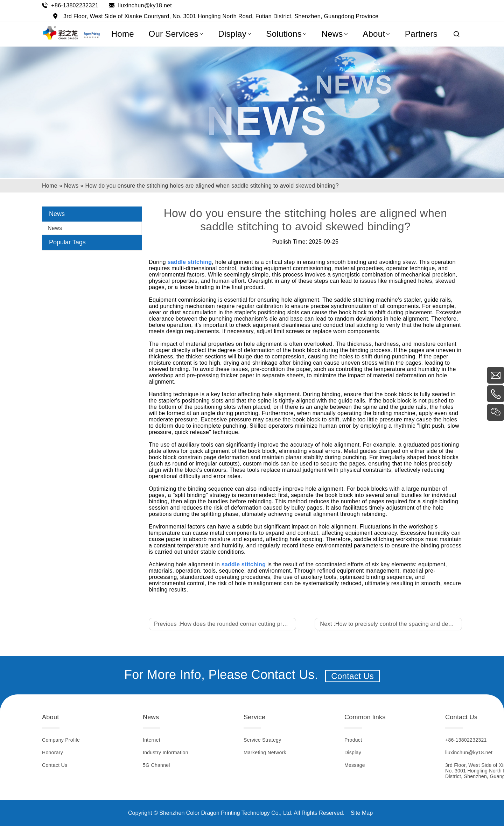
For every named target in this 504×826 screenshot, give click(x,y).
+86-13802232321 (75, 5)
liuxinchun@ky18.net (145, 5)
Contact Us (352, 676)
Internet (152, 740)
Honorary (52, 752)
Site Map (362, 813)
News (55, 228)
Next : (391, 624)
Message (355, 765)
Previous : (225, 624)
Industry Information (166, 752)
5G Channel (156, 765)
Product (353, 740)
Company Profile (61, 740)
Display (353, 752)
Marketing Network (265, 752)
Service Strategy (262, 740)
